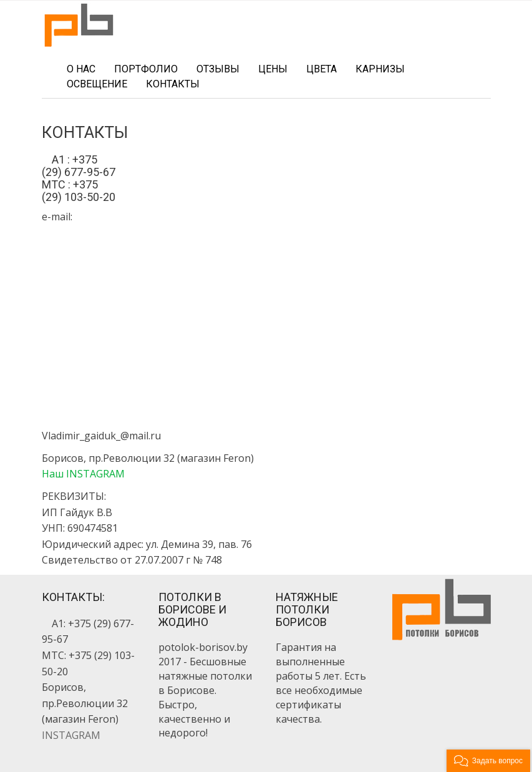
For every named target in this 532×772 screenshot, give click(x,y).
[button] (488, 761)
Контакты (173, 84)
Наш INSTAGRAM (83, 474)
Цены (273, 69)
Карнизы (380, 69)
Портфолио (146, 69)
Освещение (97, 84)
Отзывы (218, 69)
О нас (81, 69)
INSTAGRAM (71, 735)
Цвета (322, 69)
